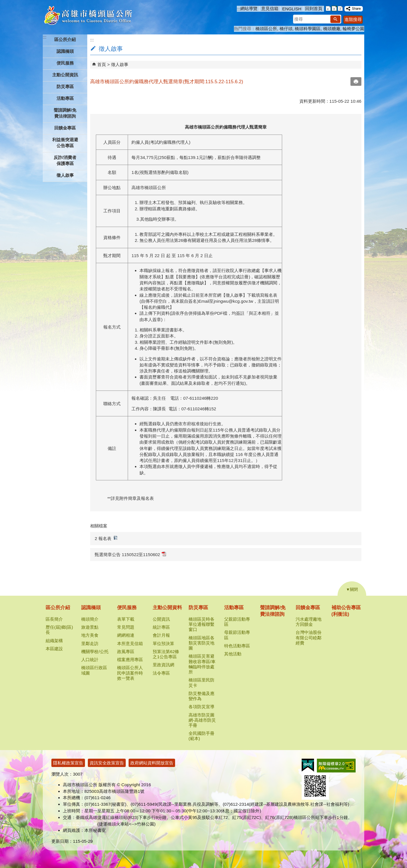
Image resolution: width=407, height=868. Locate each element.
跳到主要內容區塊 (3, 3)
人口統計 (90, 660)
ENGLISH (292, 9)
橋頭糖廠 (332, 29)
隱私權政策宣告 (68, 763)
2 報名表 (106, 538)
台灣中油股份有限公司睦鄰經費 (309, 637)
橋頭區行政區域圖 (94, 670)
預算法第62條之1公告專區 (166, 654)
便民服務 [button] (65, 63)
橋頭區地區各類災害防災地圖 (201, 643)
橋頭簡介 (90, 619)
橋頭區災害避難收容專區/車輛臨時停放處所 (202, 664)
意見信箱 (270, 8)
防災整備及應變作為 (201, 696)
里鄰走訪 (90, 643)
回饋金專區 (308, 608)
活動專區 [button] (65, 98)
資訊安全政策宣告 (107, 763)
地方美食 (90, 635)
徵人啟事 (65, 175)
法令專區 (161, 673)
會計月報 (161, 635)
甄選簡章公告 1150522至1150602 (130, 554)
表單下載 (126, 619)
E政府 (308, 765)
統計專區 (161, 627)
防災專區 (198, 608)
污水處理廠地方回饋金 (309, 622)
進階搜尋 (353, 19)
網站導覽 (249, 8)
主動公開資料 (167, 608)
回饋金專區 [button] (65, 128)
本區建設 (54, 649)
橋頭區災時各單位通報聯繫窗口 (201, 624)
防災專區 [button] (65, 87)
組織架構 (54, 641)
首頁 (102, 64)
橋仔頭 (286, 29)
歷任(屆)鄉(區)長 (59, 630)
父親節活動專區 (237, 622)
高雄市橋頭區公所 (88, 16)
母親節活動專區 (237, 635)
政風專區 (126, 652)
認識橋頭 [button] (65, 51)
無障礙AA (336, 766)
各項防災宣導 (201, 707)
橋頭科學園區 (308, 29)
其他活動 (233, 654)
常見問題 (126, 627)
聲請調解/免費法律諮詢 (65, 113)
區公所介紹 (58, 608)
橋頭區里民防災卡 (201, 682)
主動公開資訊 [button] (65, 75)
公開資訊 (161, 619)
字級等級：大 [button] (340, 8)
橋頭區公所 (266, 29)
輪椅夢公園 (353, 29)
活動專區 (234, 608)
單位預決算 (163, 643)
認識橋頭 (91, 608)
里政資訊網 (163, 665)
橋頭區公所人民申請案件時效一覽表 (130, 673)
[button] (335, 19)
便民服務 (127, 608)
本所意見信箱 (130, 643)
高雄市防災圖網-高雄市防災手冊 (202, 720)
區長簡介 (54, 619)
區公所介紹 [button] (65, 39)
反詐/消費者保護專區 (65, 160)
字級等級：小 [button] (328, 8)
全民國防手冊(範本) (201, 736)
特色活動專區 (237, 646)
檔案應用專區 (130, 660)
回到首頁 (314, 8)
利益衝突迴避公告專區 (65, 143)
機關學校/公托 (95, 652)
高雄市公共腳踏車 (80, 824)
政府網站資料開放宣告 (152, 763)
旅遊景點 (90, 627)
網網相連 (126, 635)
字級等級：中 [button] (334, 8)
